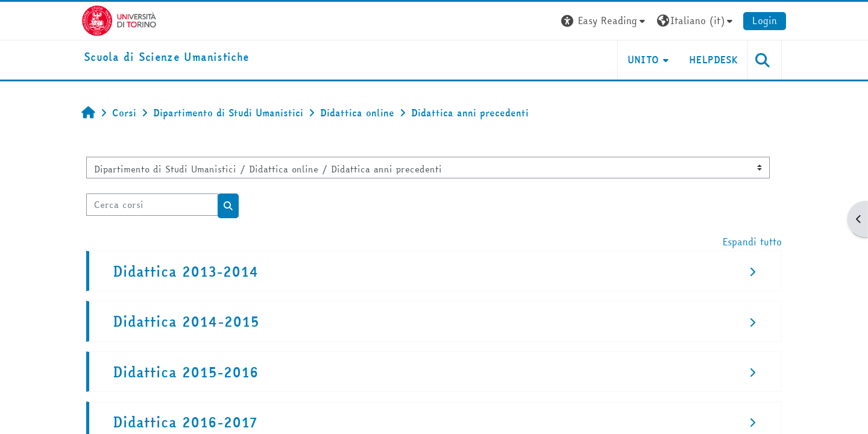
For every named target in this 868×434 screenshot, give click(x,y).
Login (765, 20)
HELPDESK (713, 60)
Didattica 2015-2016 (186, 372)
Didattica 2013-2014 (186, 272)
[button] (605, 21)
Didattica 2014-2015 (186, 322)
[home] (166, 58)
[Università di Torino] (119, 19)
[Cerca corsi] (152, 205)
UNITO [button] (643, 60)
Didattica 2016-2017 (185, 422)
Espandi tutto (752, 242)
